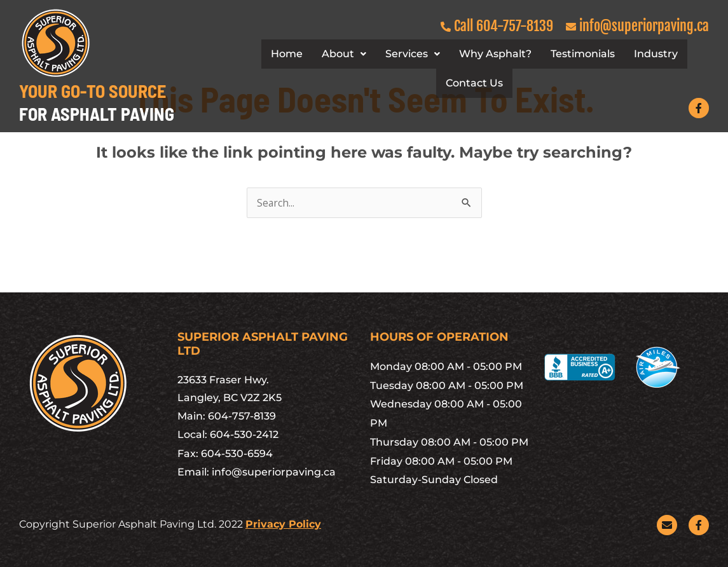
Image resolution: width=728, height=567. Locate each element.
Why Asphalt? (495, 54)
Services (413, 54)
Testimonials (583, 54)
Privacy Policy (283, 524)
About (344, 54)
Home (287, 54)
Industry (656, 54)
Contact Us (474, 83)
